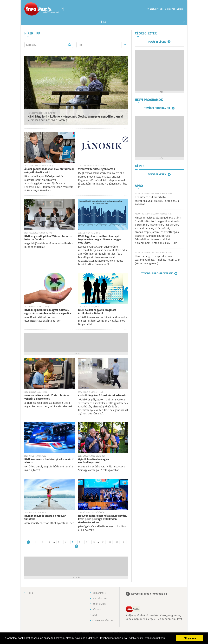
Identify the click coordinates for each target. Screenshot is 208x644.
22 (110, 542)
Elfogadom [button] (190, 638)
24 (124, 542)
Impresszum (99, 604)
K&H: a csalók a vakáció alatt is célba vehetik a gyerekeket (47, 397)
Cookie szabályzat (103, 621)
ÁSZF (95, 615)
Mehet (69, 45)
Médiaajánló (99, 593)
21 (103, 542)
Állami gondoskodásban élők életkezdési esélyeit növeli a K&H (49, 171)
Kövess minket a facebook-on (149, 594)
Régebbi (76, 546)
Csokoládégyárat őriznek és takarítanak (102, 396)
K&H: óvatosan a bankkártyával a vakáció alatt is (49, 461)
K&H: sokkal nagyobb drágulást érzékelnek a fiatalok (97, 312)
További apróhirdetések (157, 273)
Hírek (103, 22)
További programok (157, 108)
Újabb (28, 542)
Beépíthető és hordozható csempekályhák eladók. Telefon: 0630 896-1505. (157, 201)
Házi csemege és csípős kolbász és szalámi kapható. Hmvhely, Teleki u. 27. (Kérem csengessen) (158, 260)
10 (94, 542)
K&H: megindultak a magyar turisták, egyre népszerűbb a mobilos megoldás (48, 312)
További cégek (157, 42)
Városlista (62, 9)
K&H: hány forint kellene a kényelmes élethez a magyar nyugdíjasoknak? (76, 117)
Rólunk (97, 610)
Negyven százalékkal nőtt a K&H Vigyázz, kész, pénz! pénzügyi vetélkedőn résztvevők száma (103, 519)
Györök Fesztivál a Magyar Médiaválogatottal (94, 461)
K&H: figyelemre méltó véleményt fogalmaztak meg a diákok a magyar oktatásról (100, 240)
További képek (157, 174)
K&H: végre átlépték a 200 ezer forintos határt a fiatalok (48, 238)
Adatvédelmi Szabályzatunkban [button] (147, 638)
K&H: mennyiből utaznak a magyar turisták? (45, 518)
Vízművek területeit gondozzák (97, 169)
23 (117, 542)
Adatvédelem (100, 599)
